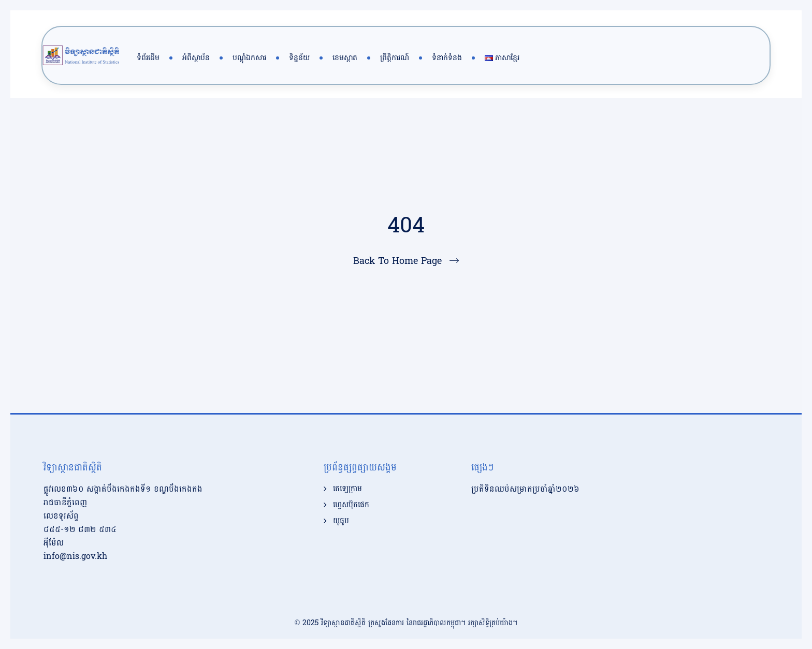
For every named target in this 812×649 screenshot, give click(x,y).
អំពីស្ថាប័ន (196, 58)
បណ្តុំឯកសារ (249, 58)
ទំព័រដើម (148, 58)
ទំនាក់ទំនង (447, 58)
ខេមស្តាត (345, 58)
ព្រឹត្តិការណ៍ (395, 58)
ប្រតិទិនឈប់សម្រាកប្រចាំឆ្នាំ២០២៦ (525, 489)
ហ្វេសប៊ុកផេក (351, 505)
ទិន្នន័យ (299, 58)
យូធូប (341, 521)
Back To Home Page (397, 261)
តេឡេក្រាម (347, 489)
